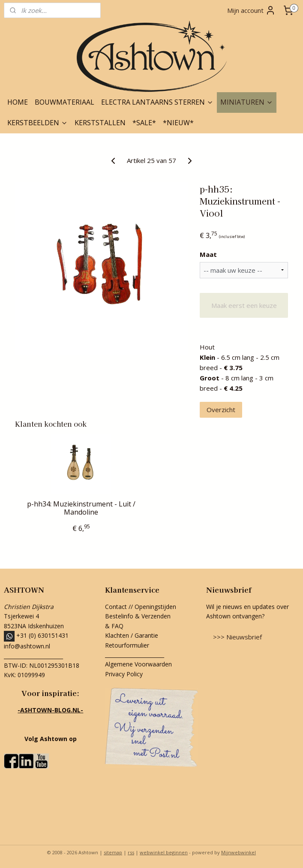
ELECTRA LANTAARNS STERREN (157, 102)
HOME (18, 102)
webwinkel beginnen (164, 852)
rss (131, 852)
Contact (116, 607)
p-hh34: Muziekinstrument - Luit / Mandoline (81, 508)
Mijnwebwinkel (238, 852)
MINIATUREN (247, 102)
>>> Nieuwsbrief (237, 637)
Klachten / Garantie (132, 635)
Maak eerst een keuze (244, 305)
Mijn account (251, 10)
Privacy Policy (124, 674)
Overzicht (221, 410)
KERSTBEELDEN (37, 123)
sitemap (113, 852)
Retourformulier (128, 645)
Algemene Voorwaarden (138, 664)
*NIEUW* (178, 123)
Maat (208, 254)
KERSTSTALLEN (100, 123)
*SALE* (144, 123)
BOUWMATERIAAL (64, 102)
